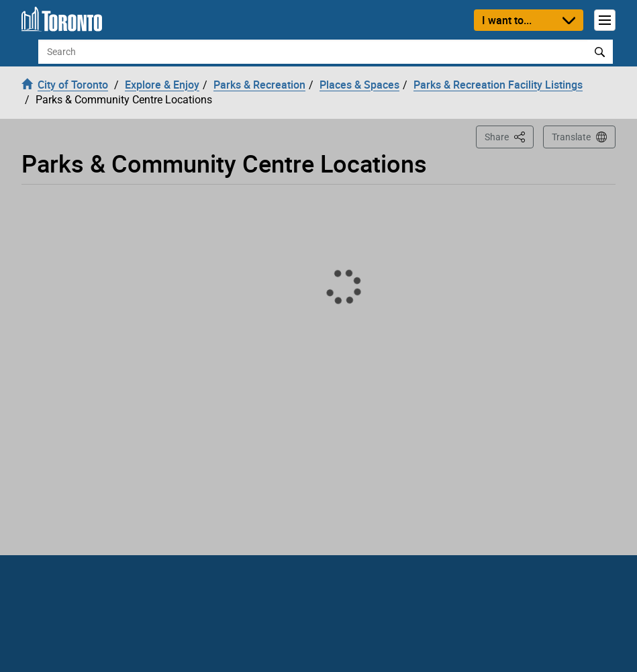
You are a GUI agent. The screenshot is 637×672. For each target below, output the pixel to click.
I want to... (507, 20)
